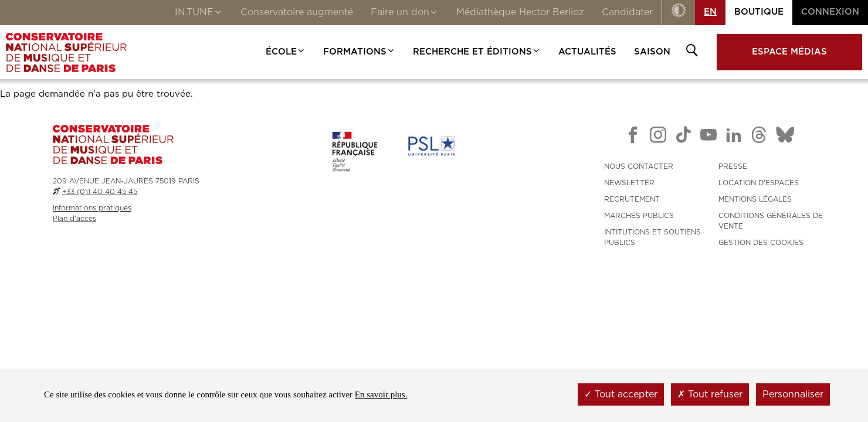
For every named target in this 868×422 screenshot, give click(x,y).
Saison (652, 52)
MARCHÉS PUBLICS (639, 216)
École (286, 52)
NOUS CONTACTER (639, 166)
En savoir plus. (381, 394)
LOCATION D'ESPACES (759, 183)
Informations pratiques (92, 208)
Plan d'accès (74, 219)
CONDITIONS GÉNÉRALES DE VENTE (771, 221)
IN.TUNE (199, 13)
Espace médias (789, 52)
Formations (359, 52)
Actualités (587, 52)
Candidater (627, 12)
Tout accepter (621, 394)
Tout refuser (710, 394)
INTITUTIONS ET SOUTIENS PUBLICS (652, 237)
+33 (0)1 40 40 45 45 (100, 192)
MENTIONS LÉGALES (755, 199)
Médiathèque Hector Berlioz (520, 12)
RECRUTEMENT (632, 199)
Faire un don (405, 13)
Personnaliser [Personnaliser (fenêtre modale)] (793, 394)
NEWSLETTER (629, 183)
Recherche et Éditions (477, 52)
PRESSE (733, 166)
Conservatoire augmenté (297, 12)
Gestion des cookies (761, 243)
